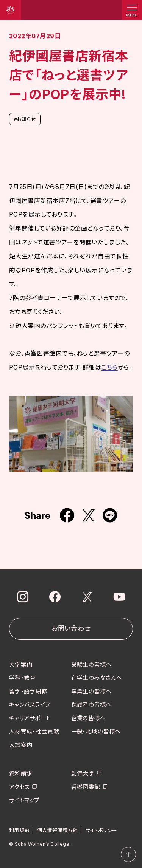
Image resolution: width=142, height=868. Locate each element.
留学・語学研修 (28, 691)
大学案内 (21, 664)
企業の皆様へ (89, 718)
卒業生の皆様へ (91, 691)
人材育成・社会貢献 (34, 731)
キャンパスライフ (30, 705)
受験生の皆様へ (91, 664)
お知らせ (25, 119)
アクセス (20, 787)
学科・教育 (22, 678)
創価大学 (83, 773)
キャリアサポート (30, 718)
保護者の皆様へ (91, 705)
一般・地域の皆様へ (96, 731)
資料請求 (21, 773)
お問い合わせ (71, 628)
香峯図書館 (86, 787)
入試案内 (21, 745)
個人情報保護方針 (57, 830)
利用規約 (19, 830)
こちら (109, 367)
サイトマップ (24, 800)
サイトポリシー (101, 830)
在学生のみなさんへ (97, 678)
